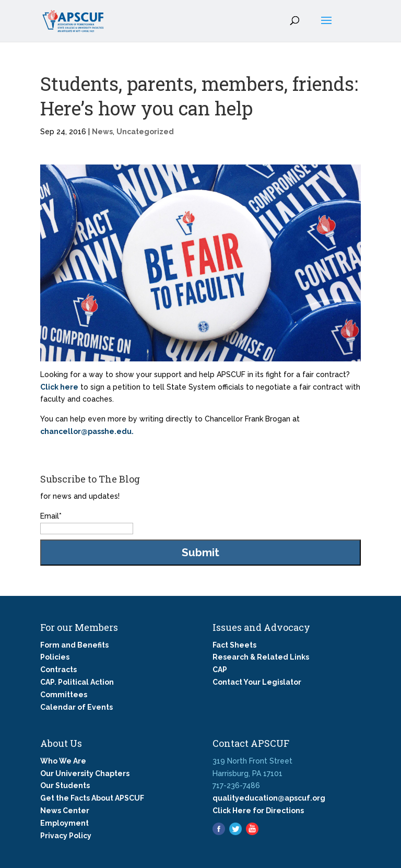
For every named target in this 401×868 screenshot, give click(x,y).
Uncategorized (145, 132)
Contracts (58, 670)
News (102, 132)
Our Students (65, 785)
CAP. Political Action (77, 682)
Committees (64, 695)
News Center (65, 811)
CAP (220, 670)
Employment (64, 823)
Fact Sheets (234, 645)
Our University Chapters (85, 773)
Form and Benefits (74, 645)
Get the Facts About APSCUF (92, 798)
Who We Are (63, 761)
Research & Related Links (261, 657)
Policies (55, 657)
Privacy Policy (66, 836)
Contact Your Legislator (257, 682)
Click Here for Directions (258, 811)
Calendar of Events (76, 707)
